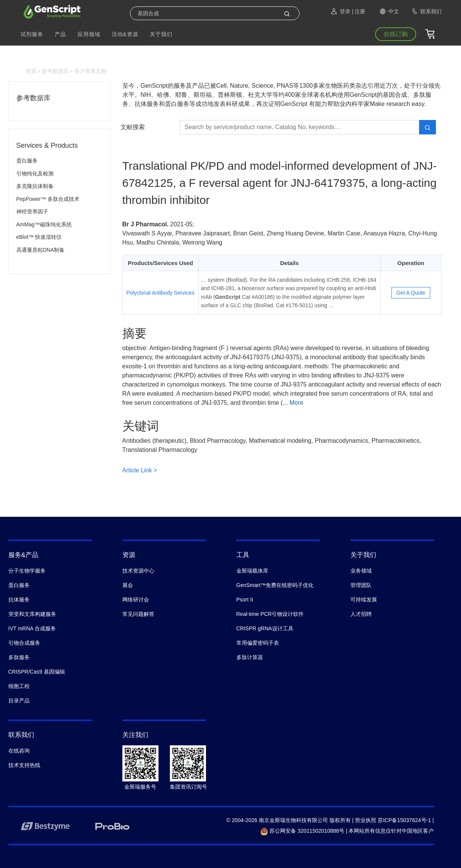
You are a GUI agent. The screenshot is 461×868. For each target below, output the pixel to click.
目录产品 (19, 701)
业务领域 (361, 571)
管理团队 (361, 585)
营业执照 (366, 820)
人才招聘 (361, 614)
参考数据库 (55, 71)
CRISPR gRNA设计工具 (265, 628)
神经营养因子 (32, 211)
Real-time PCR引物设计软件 (270, 614)
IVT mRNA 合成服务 (32, 628)
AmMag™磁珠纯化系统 (44, 224)
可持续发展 (364, 600)
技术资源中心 (138, 571)
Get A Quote (411, 293)
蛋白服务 (27, 161)
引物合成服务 (24, 643)
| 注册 (359, 11)
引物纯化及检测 (35, 174)
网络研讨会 (136, 600)
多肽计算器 (250, 657)
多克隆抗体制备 (35, 186)
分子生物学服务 (27, 571)
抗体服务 (19, 600)
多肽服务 (19, 657)
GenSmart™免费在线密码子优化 (275, 585)
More (296, 403)
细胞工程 (19, 686)
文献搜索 (133, 127)
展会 (128, 585)
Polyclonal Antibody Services (161, 293)
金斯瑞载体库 (252, 571)
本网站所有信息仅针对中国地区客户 (391, 831)
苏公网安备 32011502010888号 (302, 831)
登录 (340, 11)
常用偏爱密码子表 (258, 643)
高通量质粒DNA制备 (41, 250)
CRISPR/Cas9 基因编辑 (37, 672)
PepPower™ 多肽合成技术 (48, 199)
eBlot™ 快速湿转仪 (39, 237)
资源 (31, 71)
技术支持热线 (24, 765)
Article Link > (140, 470)
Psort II (245, 600)
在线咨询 (19, 751)
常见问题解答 (138, 614)
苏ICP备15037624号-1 (404, 820)
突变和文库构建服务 (32, 614)
